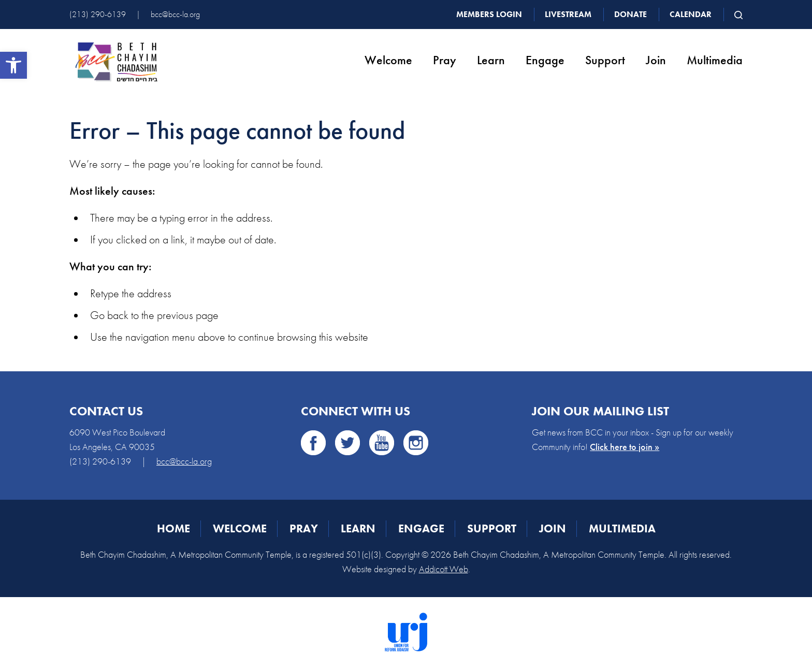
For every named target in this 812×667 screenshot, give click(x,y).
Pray (445, 60)
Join (656, 60)
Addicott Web (444, 569)
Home (173, 528)
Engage (545, 60)
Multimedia (715, 60)
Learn (491, 60)
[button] (13, 65)
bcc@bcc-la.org (175, 14)
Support (605, 60)
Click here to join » (625, 447)
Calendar (691, 14)
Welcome (388, 60)
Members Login (489, 14)
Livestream (568, 14)
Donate (630, 14)
